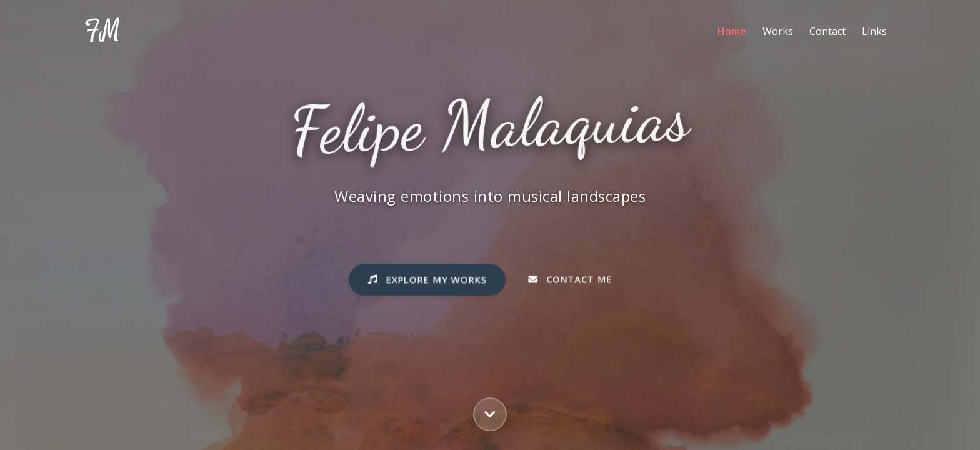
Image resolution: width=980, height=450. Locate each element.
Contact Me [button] (569, 282)
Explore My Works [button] (427, 282)
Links (874, 31)
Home (732, 31)
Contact (827, 31)
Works (778, 31)
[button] (490, 414)
